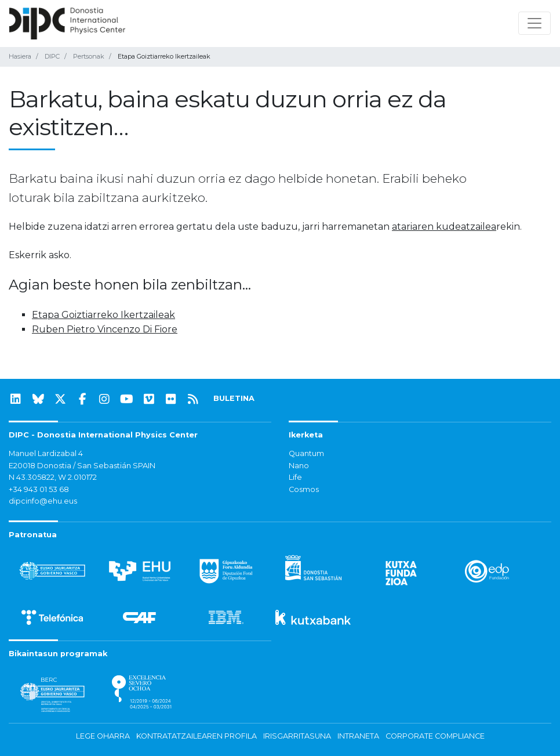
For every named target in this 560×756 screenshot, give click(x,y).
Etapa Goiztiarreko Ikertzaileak (103, 315)
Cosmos (304, 489)
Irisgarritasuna (297, 736)
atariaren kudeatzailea (444, 227)
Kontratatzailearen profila (197, 736)
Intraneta (358, 736)
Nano (299, 466)
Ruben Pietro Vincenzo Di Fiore (105, 329)
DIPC (52, 56)
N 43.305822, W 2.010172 (53, 477)
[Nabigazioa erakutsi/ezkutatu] (534, 23)
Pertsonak (89, 56)
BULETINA (234, 398)
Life (295, 477)
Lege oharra (103, 736)
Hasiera (20, 56)
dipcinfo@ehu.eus (43, 501)
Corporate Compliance (435, 736)
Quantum (306, 453)
